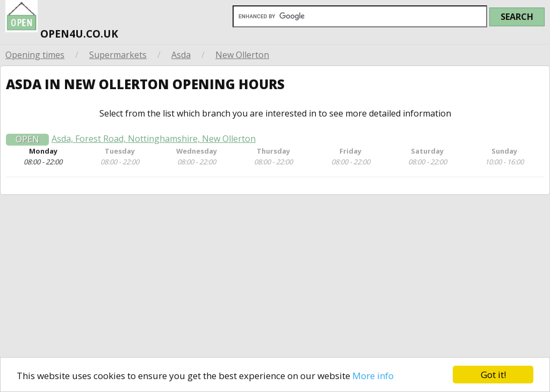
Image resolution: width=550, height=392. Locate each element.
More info (373, 376)
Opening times (35, 55)
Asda (181, 55)
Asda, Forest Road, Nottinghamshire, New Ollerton (154, 142)
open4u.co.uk (62, 21)
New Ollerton (242, 55)
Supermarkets (118, 55)
